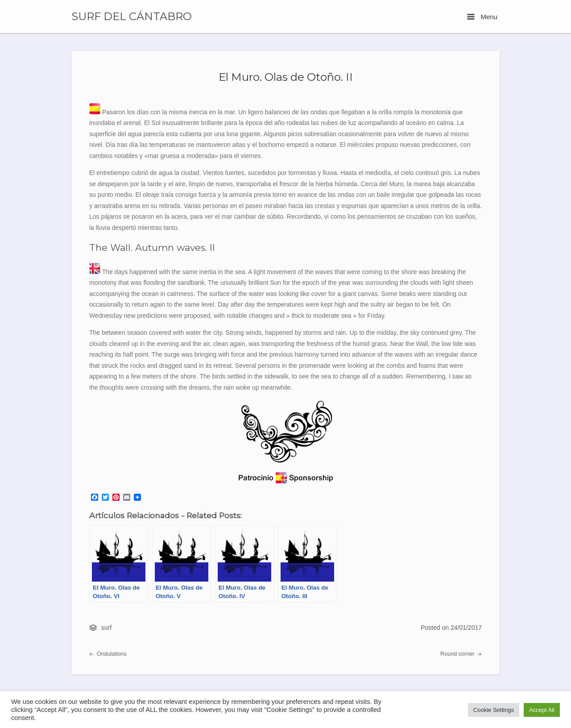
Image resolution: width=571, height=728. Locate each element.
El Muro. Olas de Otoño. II (286, 77)
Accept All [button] (542, 710)
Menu (482, 17)
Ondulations (108, 654)
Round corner (461, 654)
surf (106, 628)
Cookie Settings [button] (494, 710)
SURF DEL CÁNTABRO (132, 17)
